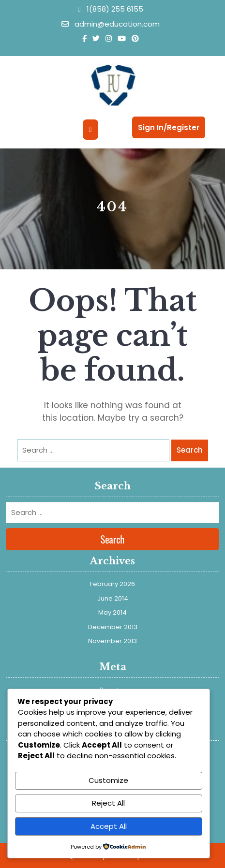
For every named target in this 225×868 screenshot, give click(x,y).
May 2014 (112, 612)
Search (190, 450)
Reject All (108, 803)
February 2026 (112, 584)
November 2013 (112, 641)
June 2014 (113, 598)
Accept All (109, 826)
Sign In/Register (169, 127)
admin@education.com (111, 24)
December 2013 (113, 627)
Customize (108, 780)
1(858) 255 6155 (110, 9)
